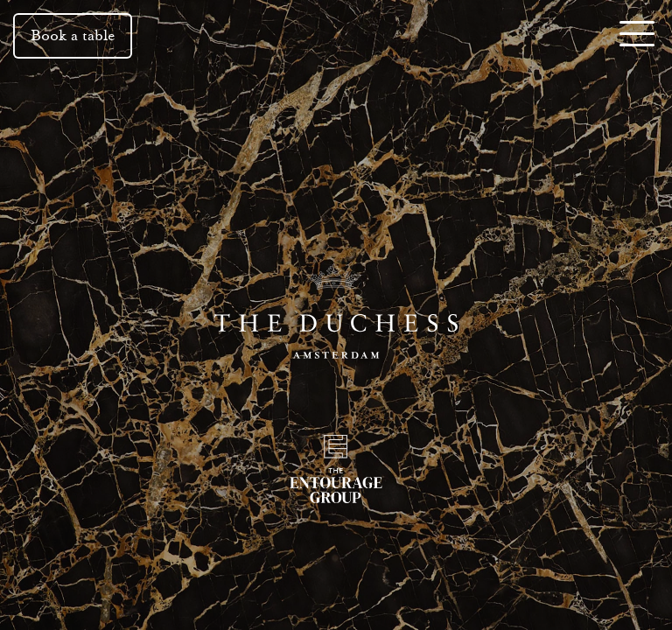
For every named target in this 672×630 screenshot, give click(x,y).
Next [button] (618, 315)
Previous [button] (54, 315)
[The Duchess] (336, 315)
